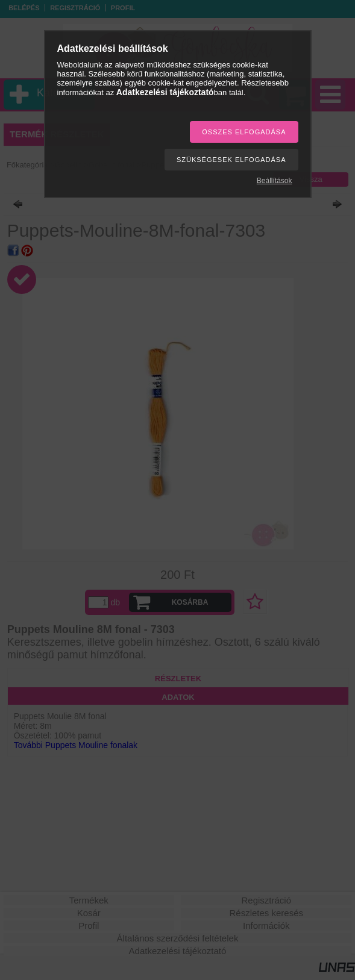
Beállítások (275, 181)
